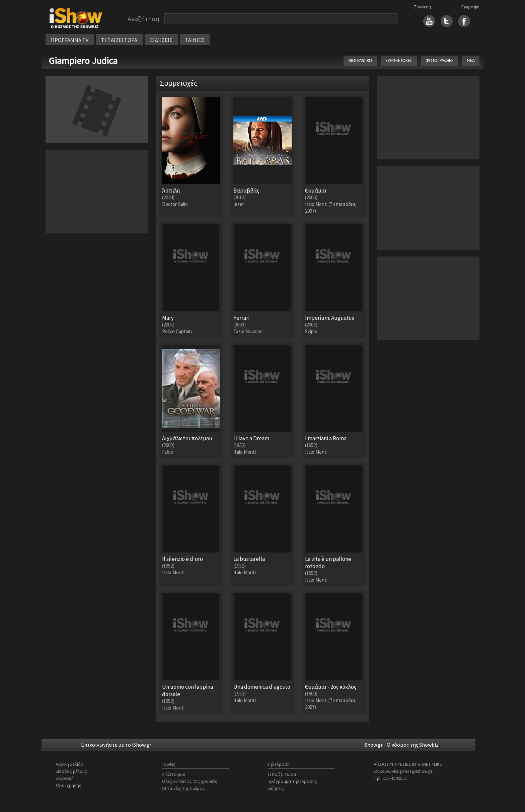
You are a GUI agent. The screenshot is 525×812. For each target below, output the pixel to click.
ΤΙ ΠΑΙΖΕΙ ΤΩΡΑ (119, 40)
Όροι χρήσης (68, 785)
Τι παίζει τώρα (282, 774)
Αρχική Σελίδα (70, 764)
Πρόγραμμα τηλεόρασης (292, 781)
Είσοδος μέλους (71, 771)
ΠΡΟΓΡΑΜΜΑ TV (70, 40)
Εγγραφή (470, 7)
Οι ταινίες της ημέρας (183, 788)
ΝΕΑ (471, 60)
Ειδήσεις (276, 788)
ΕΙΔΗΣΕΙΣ (161, 40)
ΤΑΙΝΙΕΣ (195, 40)
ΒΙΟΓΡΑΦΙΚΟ (360, 60)
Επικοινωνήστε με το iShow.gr (116, 745)
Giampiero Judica (83, 61)
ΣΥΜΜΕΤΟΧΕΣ (399, 60)
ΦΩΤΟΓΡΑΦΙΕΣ (439, 60)
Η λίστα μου (173, 774)
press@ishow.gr (416, 771)
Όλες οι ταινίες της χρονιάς (190, 781)
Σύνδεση (422, 7)
